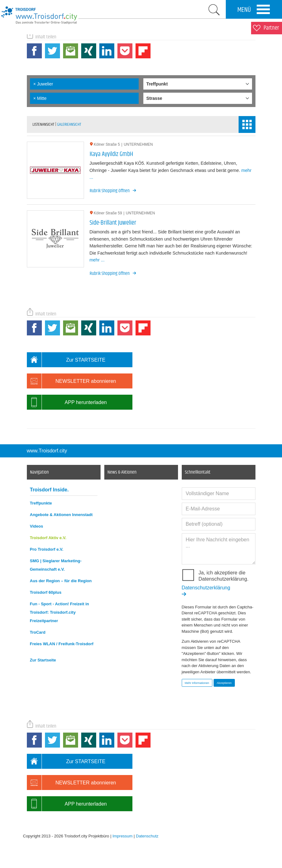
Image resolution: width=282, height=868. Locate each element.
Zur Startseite (43, 660)
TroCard (38, 632)
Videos (37, 526)
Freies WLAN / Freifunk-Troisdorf (62, 644)
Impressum (122, 836)
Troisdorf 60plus (46, 592)
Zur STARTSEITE (66, 360)
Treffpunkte (41, 503)
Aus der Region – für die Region (61, 581)
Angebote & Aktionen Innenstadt (61, 515)
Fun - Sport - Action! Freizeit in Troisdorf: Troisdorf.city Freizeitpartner (59, 612)
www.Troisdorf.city (47, 451)
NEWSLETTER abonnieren (72, 381)
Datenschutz (147, 836)
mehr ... (97, 260)
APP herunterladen (67, 402)
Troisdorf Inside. (49, 490)
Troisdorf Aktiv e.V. (48, 538)
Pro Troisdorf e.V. (47, 549)
